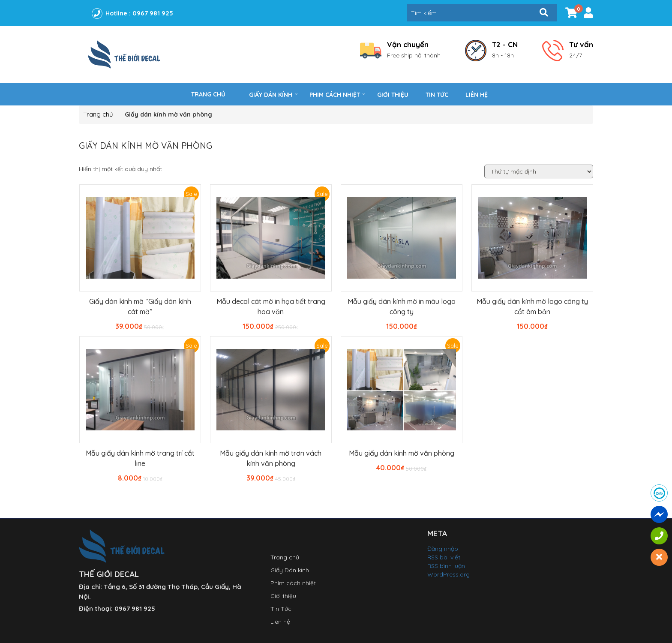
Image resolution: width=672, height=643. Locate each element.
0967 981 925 (153, 13)
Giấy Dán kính (271, 95)
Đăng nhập (443, 549)
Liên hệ (477, 95)
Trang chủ (208, 94)
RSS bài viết (444, 557)
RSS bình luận (446, 566)
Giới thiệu (393, 95)
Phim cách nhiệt (335, 95)
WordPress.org (448, 574)
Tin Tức (437, 95)
